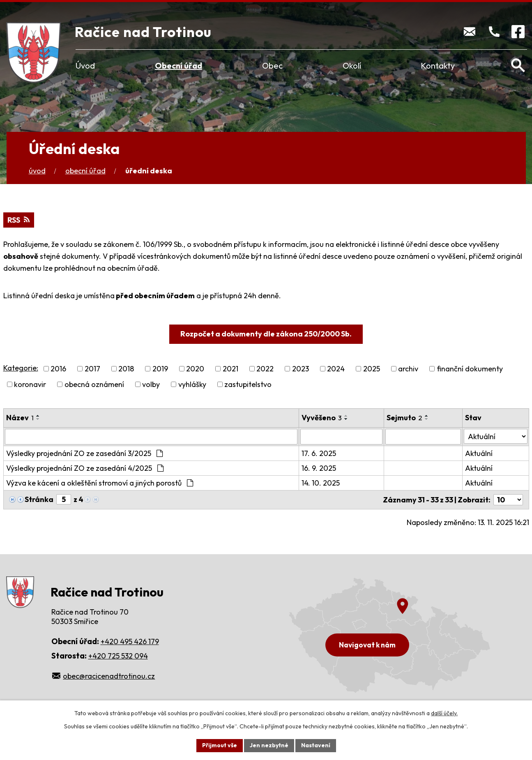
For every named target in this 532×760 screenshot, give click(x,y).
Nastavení (316, 745)
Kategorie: (21, 368)
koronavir (30, 384)
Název (20, 418)
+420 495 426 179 (130, 641)
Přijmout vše (220, 745)
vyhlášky (192, 384)
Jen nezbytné (269, 745)
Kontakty (438, 66)
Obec (272, 66)
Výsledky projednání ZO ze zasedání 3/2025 (84, 453)
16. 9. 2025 (319, 468)
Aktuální (479, 453)
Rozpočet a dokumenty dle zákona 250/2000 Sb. (266, 334)
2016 (58, 369)
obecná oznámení (94, 384)
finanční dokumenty (470, 369)
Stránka (39, 499)
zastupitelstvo (248, 384)
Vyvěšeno (322, 418)
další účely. (444, 713)
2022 (265, 369)
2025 (372, 369)
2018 (126, 369)
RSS (18, 220)
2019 (160, 369)
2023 (301, 369)
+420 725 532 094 (118, 656)
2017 (92, 369)
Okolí (352, 66)
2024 (336, 369)
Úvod (85, 66)
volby (151, 384)
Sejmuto (404, 418)
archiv (408, 369)
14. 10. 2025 (321, 483)
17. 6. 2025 (319, 453)
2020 (195, 369)
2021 (230, 369)
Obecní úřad (178, 66)
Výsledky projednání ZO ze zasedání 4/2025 (85, 468)
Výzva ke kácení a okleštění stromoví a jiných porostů (100, 483)
